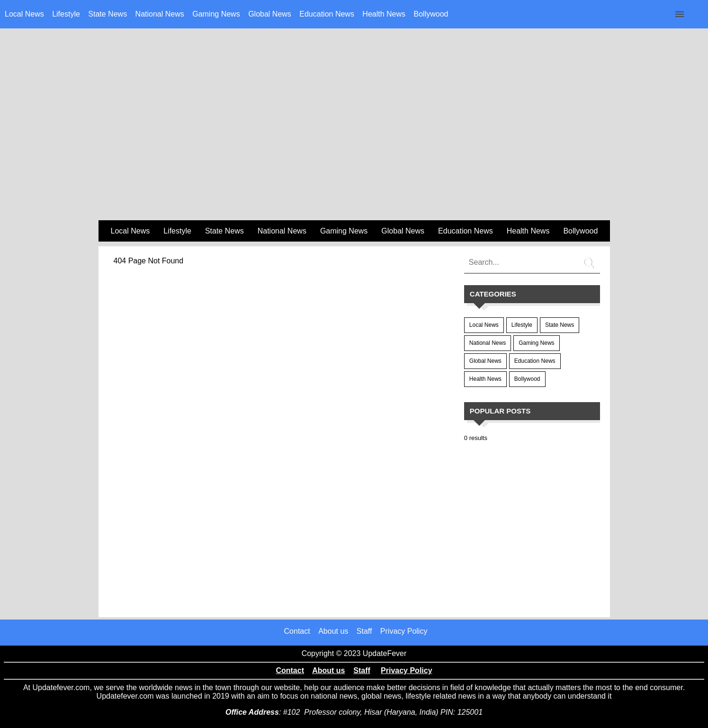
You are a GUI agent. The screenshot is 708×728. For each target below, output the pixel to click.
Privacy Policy (404, 631)
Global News (270, 14)
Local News (24, 14)
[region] (354, 143)
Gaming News (216, 14)
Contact (297, 631)
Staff (364, 631)
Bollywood (431, 14)
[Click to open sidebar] (680, 14)
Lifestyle (66, 14)
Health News (384, 14)
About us (333, 631)
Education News (327, 14)
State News (108, 14)
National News (160, 14)
